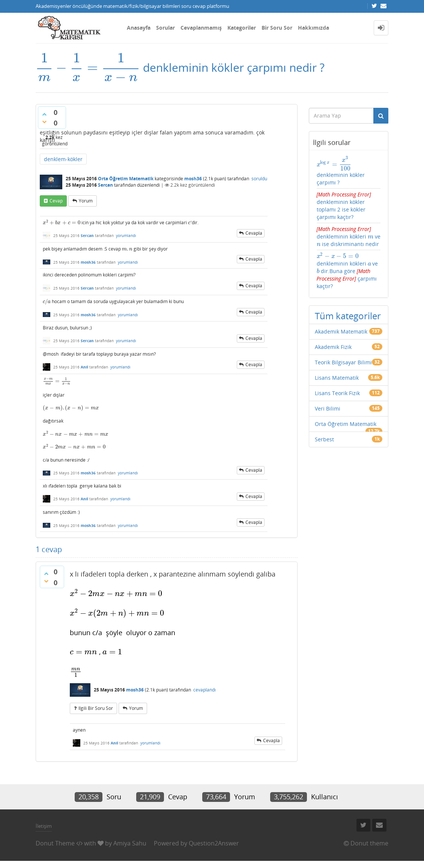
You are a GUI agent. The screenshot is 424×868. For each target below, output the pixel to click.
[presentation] (88, 67)
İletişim (44, 826)
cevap (56, 201)
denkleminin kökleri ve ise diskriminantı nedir (349, 236)
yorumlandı (126, 235)
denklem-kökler (63, 159)
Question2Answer (214, 843)
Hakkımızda (313, 28)
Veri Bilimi (328, 408)
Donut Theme (55, 843)
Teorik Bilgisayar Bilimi (343, 362)
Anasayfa (139, 28)
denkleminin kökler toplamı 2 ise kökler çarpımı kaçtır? (344, 206)
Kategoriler (242, 28)
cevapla (254, 233)
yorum (86, 201)
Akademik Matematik (341, 331)
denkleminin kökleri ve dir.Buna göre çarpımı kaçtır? (349, 271)
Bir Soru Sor (277, 28)
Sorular (165, 28)
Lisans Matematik (337, 378)
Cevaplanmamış (201, 28)
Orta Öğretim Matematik (126, 179)
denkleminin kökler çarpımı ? (341, 171)
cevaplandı (204, 690)
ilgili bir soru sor (96, 708)
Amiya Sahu (130, 843)
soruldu (259, 179)
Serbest (324, 439)
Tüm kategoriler (348, 316)
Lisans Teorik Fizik (337, 393)
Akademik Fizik (333, 347)
